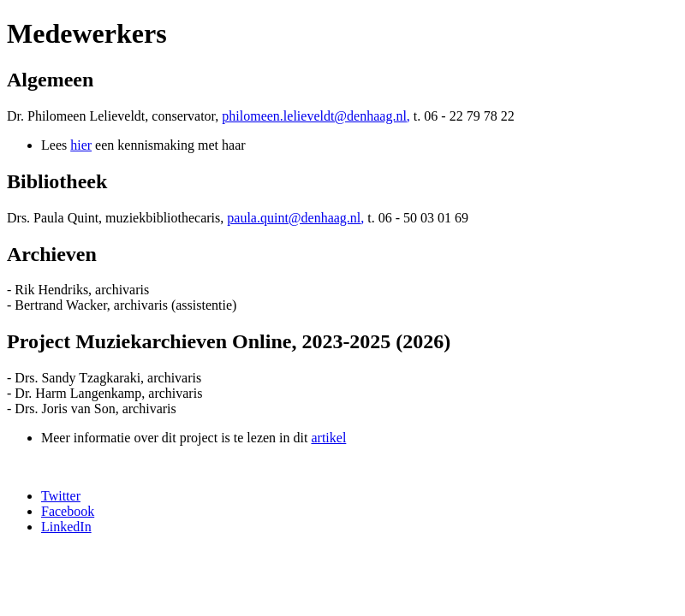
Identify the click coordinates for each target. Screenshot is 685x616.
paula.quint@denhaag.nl (294, 218)
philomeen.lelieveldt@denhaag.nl (314, 116)
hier (81, 145)
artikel (328, 438)
